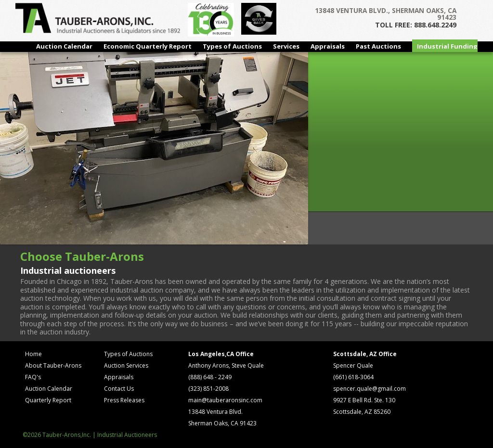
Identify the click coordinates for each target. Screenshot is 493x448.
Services (286, 46)
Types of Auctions (232, 46)
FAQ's (33, 377)
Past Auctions (378, 46)
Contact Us (119, 389)
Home (33, 354)
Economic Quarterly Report (148, 46)
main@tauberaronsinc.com (225, 400)
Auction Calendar (64, 46)
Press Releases (124, 400)
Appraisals (328, 46)
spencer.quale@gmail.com (370, 389)
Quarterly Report (48, 400)
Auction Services (126, 365)
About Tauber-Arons (53, 365)
